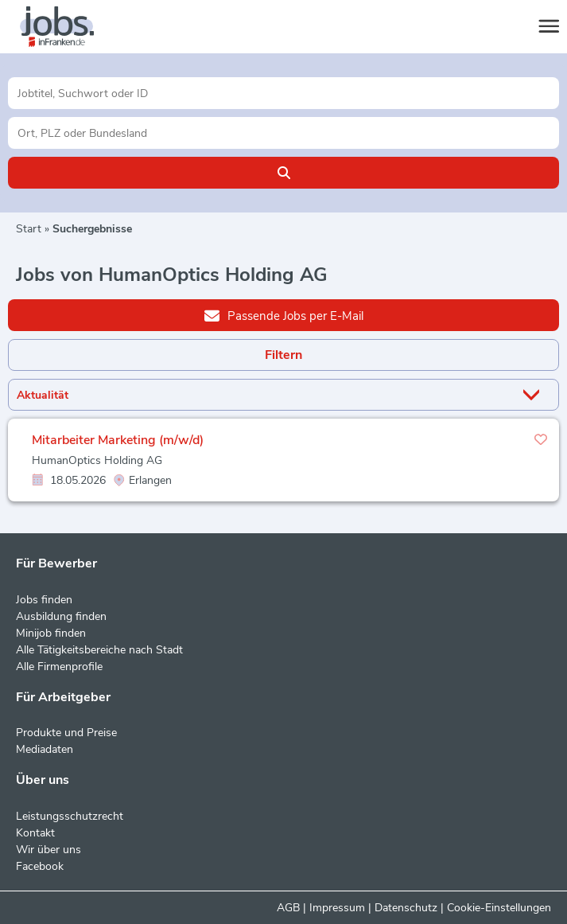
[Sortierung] (264, 395)
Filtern (283, 355)
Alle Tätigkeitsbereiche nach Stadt (99, 650)
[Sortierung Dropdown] (534, 395)
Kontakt (35, 833)
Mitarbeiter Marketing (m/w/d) (118, 440)
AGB (288, 908)
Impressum (337, 908)
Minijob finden (51, 633)
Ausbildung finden (61, 616)
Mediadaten (45, 749)
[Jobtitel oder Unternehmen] (283, 93)
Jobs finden (44, 600)
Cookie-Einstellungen (499, 908)
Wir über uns (49, 850)
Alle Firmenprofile (59, 667)
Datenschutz (406, 908)
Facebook (40, 866)
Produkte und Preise (66, 733)
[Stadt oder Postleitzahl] (283, 133)
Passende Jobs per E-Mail (284, 315)
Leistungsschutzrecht (70, 816)
